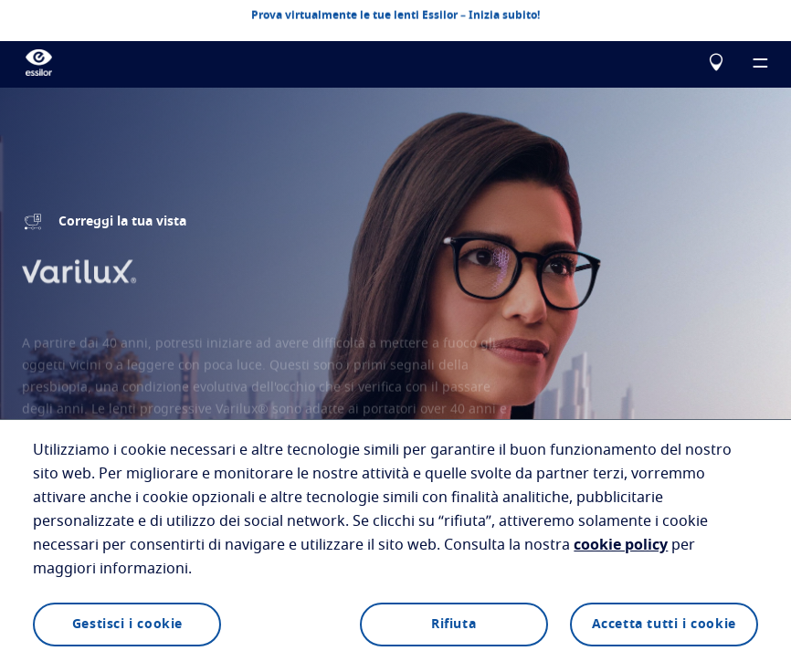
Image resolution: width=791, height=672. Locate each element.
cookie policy (621, 545)
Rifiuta (454, 625)
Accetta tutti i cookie (664, 625)
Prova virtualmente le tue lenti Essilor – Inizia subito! (395, 15)
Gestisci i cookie (127, 625)
